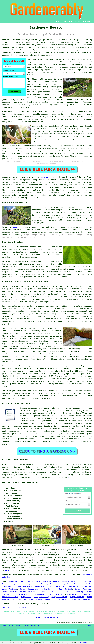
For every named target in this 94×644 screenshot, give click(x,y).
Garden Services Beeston (20, 483)
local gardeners (83, 475)
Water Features (44, 581)
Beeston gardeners (28, 408)
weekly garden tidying (67, 418)
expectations (30, 146)
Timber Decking (19, 599)
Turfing (72, 587)
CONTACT (78, 22)
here (70, 477)
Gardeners (26, 626)
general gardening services (28, 426)
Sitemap (4, 626)
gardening (37, 477)
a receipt (75, 136)
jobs (35, 82)
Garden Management (11, 584)
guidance (11, 154)
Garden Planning (49, 589)
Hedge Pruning (77, 597)
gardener (55, 72)
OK (91, 643)
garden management (65, 424)
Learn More (82, 643)
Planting (30, 581)
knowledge (74, 53)
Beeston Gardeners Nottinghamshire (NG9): (24, 40)
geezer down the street (53, 47)
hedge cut (17, 227)
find (10, 464)
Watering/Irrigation (81, 581)
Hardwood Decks (69, 599)
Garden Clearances (43, 587)
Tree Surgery (42, 584)
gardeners (15, 105)
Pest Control (66, 589)
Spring (43, 89)
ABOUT (71, 22)
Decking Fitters (36, 599)
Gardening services (12, 177)
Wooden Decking (52, 599)
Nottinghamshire (19, 439)
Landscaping (28, 584)
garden (80, 40)
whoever (43, 62)
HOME (58, 22)
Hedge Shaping (42, 597)
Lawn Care (72, 594)
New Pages (11, 626)
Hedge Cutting (36, 626)
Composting (47, 592)
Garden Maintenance (30, 592)
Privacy (90, 626)
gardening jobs (9, 102)
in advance (45, 129)
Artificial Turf (57, 594)
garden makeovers (67, 434)
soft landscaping (28, 436)
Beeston (44, 177)
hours (7, 119)
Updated (19, 626)
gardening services (78, 436)
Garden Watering (83, 589)
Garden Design (84, 587)
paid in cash (42, 134)
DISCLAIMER (87, 22)
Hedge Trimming (16, 581)
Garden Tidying (57, 584)
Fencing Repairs (61, 581)
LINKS (64, 22)
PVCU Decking (84, 599)
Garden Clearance (75, 584)
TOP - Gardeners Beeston (14, 608)
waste (80, 119)
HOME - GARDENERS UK (47, 618)
